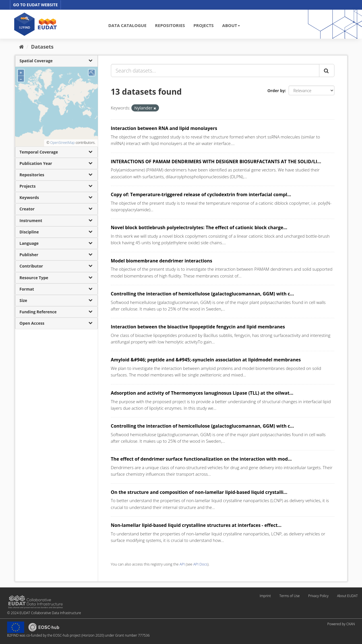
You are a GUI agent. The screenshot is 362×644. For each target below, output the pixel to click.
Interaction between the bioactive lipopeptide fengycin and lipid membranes (198, 327)
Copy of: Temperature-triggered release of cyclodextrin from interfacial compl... (201, 194)
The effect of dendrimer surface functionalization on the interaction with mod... (201, 459)
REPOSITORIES (170, 25)
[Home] (21, 47)
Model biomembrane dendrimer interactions (162, 261)
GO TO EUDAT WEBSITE (35, 5)
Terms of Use (289, 596)
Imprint (265, 596)
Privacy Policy (318, 596)
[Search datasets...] (215, 71)
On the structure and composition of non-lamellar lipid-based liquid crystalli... (199, 492)
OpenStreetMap (62, 143)
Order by (276, 91)
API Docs (200, 564)
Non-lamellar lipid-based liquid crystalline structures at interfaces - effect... (196, 525)
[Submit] (327, 71)
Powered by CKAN (341, 624)
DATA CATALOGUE (127, 25)
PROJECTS (203, 25)
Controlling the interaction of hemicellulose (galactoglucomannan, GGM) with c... (202, 294)
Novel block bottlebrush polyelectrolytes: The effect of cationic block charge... (199, 227)
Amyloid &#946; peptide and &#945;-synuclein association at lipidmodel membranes (206, 360)
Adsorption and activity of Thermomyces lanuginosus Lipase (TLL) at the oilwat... (202, 393)
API (182, 564)
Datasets (42, 47)
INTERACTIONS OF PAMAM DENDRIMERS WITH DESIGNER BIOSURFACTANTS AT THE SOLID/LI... (216, 161)
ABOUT (231, 25)
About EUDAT (347, 596)
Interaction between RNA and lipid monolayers (164, 128)
